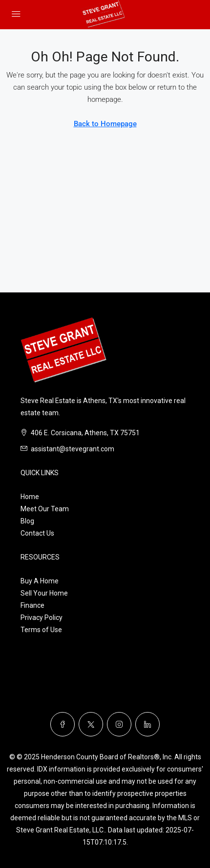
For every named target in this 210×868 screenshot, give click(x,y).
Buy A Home (40, 581)
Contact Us (37, 533)
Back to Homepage (105, 124)
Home (30, 497)
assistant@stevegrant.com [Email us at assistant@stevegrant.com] (73, 449)
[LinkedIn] (147, 724)
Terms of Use (41, 630)
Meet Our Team (45, 509)
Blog (27, 521)
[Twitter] (91, 724)
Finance (32, 605)
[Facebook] (63, 724)
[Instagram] (119, 724)
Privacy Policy (42, 617)
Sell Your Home (44, 593)
